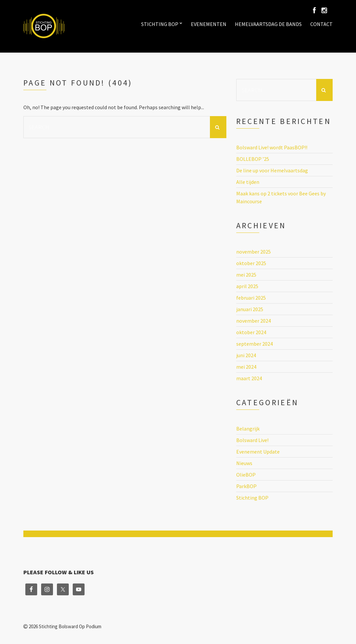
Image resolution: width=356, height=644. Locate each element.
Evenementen (209, 24)
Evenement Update (258, 452)
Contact (321, 24)
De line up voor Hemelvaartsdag (272, 170)
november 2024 (254, 321)
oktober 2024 (251, 332)
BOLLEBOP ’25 (253, 159)
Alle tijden (248, 182)
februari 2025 (251, 298)
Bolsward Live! (252, 440)
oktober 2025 (251, 263)
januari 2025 (250, 309)
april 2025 (247, 286)
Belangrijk (248, 429)
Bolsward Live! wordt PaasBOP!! (272, 147)
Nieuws (244, 463)
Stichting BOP (160, 24)
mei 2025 (246, 275)
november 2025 (254, 252)
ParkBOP (246, 486)
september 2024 (254, 344)
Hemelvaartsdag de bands (268, 24)
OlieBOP (246, 475)
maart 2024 (249, 378)
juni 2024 (246, 355)
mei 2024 (246, 367)
